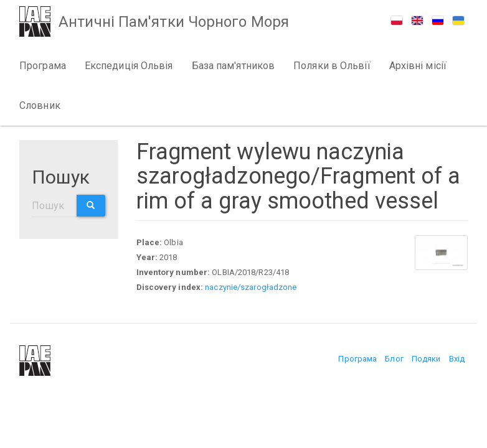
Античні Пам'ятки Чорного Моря (175, 22)
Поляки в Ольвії (332, 66)
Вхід (457, 359)
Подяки (426, 359)
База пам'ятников (234, 66)
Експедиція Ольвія (129, 66)
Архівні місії (418, 66)
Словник (40, 105)
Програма (43, 66)
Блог (394, 359)
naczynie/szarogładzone (251, 287)
